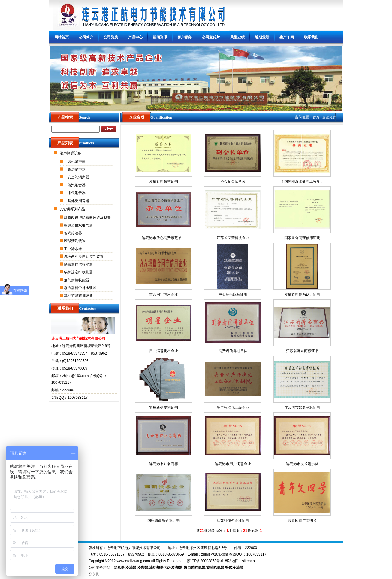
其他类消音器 (79, 201)
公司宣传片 (211, 37)
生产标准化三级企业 (233, 407)
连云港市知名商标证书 (302, 407)
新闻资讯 (160, 37)
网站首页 (62, 37)
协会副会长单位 (233, 181)
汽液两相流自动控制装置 (84, 257)
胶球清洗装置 (75, 241)
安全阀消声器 (79, 177)
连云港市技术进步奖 (302, 464)
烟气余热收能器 (77, 280)
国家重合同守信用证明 (302, 238)
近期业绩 (262, 37)
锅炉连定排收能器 (79, 272)
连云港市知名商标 (164, 464)
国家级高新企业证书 (164, 520)
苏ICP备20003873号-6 (205, 561)
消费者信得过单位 (233, 351)
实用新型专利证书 (164, 407)
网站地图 (231, 561)
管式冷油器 (73, 233)
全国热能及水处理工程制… (302, 181)
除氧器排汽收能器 (79, 264)
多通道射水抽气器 (79, 225)
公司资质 (111, 37)
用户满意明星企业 (164, 351)
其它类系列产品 (73, 209)
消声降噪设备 (71, 153)
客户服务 (185, 37)
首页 (316, 117)
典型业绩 (237, 37)
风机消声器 (77, 162)
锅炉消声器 (77, 169)
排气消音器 (77, 193)
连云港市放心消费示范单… (164, 238)
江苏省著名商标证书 (302, 351)
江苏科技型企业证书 (233, 520)
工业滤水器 (73, 249)
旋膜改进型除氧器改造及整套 (88, 218)
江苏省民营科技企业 (233, 238)
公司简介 (86, 37)
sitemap (249, 561)
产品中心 (135, 37)
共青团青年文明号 (302, 520)
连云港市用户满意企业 (233, 464)
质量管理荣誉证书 (164, 181)
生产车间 (287, 37)
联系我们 (311, 37)
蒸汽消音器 (77, 185)
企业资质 (329, 117)
